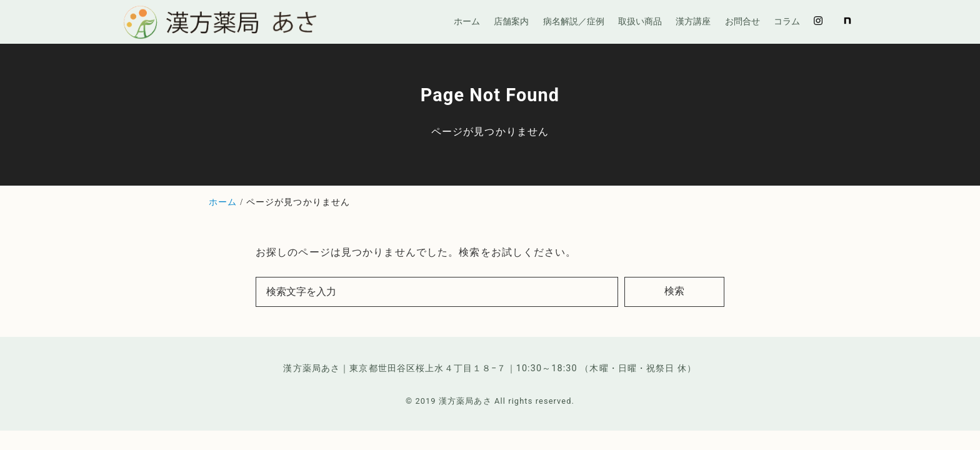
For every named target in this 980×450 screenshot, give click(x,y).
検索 (674, 291)
